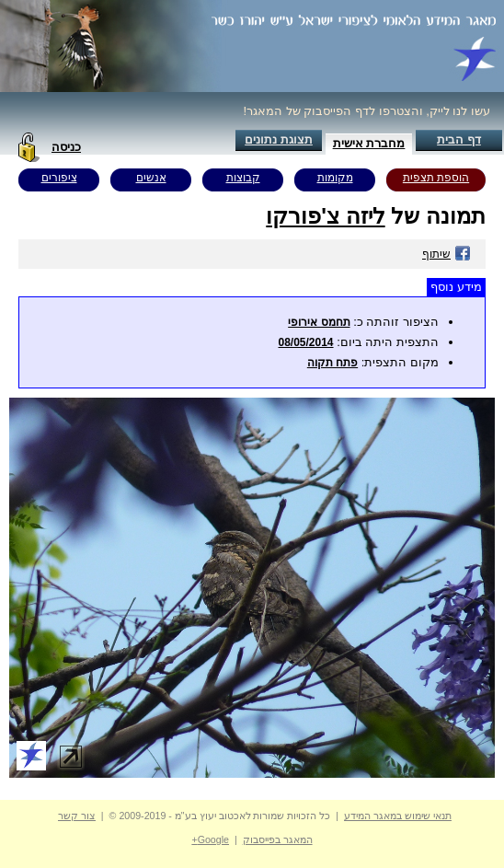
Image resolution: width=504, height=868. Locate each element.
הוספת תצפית (436, 178)
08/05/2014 (305, 342)
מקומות (335, 178)
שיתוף (447, 254)
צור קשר (77, 816)
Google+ (210, 839)
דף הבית (459, 139)
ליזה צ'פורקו (325, 216)
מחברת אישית (369, 143)
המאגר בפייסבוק (278, 839)
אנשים (151, 178)
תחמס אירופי (319, 322)
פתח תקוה (332, 363)
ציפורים (59, 178)
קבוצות (243, 178)
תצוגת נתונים (279, 139)
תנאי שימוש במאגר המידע (398, 816)
